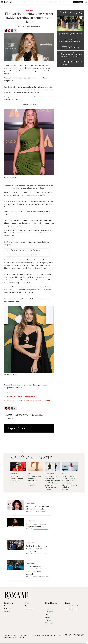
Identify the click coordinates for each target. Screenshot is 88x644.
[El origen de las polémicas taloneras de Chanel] (35, 467)
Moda (23, 2)
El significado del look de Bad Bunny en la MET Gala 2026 (71, 47)
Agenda (62, 2)
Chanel (9, 415)
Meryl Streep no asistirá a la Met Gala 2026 (17, 478)
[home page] (8, 2)
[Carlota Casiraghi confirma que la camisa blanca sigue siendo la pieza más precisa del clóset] (70, 467)
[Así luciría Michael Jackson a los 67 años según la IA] (16, 505)
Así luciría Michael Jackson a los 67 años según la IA (37, 508)
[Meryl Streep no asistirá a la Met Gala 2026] (18, 467)
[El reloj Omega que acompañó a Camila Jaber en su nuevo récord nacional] (16, 565)
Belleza (30, 2)
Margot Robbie (22, 415)
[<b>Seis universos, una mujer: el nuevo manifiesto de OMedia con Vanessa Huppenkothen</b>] (53, 467)
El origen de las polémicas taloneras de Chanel (34, 480)
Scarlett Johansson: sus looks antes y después (20, 396)
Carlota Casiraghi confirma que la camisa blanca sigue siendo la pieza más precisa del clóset (70, 482)
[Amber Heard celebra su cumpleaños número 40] (16, 523)
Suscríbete (78, 2)
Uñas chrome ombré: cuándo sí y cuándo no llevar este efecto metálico (72, 63)
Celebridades (40, 2)
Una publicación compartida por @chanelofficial (27, 255)
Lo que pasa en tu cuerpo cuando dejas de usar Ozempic (71, 41)
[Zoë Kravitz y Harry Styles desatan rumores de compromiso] (16, 545)
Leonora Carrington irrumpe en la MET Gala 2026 (71, 34)
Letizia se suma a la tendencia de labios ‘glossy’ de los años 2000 (27, 401)
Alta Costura (38, 415)
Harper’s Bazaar (35, 26)
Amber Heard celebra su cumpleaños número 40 (36, 525)
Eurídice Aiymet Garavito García (41, 511)
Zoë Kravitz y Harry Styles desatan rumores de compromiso (37, 549)
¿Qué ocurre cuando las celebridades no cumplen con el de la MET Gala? (72, 55)
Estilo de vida (52, 2)
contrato (10, 418)
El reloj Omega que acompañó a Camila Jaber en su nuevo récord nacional (36, 570)
